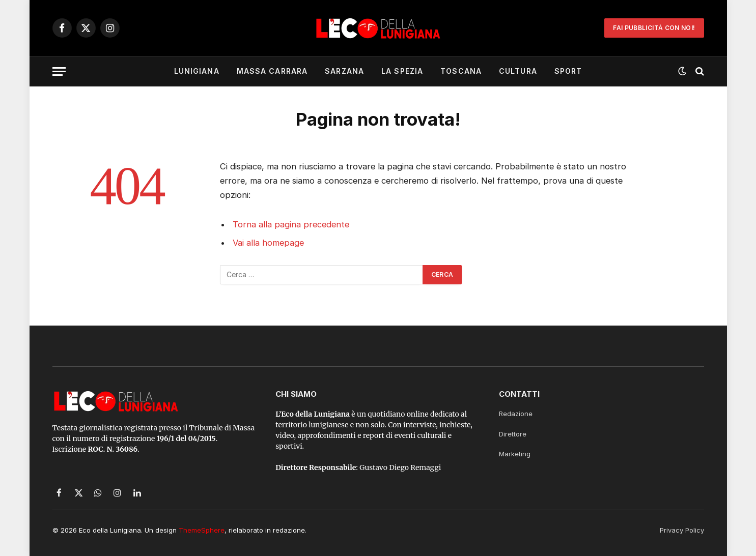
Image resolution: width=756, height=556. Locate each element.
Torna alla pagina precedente (291, 224)
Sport (568, 71)
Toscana (461, 71)
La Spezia (402, 71)
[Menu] (59, 71)
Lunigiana (197, 71)
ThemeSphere (202, 530)
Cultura (518, 71)
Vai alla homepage (268, 243)
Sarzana (344, 71)
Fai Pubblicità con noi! (654, 28)
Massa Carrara (272, 71)
